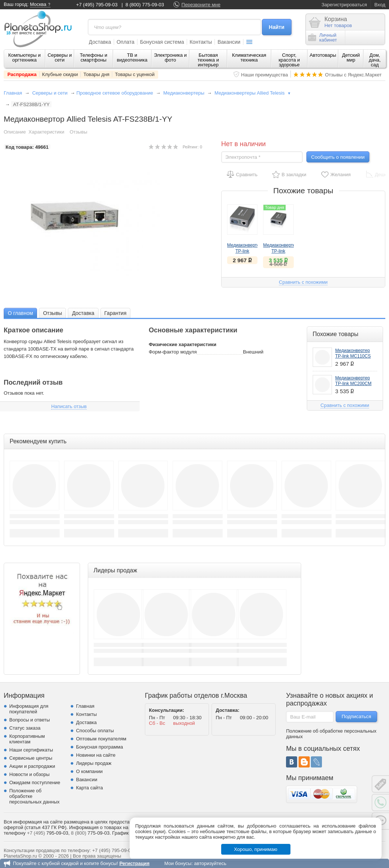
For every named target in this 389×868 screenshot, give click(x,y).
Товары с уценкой (135, 74)
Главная (13, 93)
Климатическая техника (249, 57)
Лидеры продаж (94, 763)
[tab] (20, 313)
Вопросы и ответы (29, 720)
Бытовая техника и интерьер (208, 60)
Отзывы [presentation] (52, 313)
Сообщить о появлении (338, 157)
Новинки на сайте (96, 755)
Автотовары (323, 55)
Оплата (126, 42)
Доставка (100, 42)
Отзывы (79, 132)
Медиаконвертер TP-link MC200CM (280, 251)
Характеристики (46, 132)
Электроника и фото (171, 57)
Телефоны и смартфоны (93, 57)
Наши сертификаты (31, 750)
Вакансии (229, 42)
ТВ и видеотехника (132, 57)
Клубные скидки (60, 74)
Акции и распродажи (32, 766)
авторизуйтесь (210, 863)
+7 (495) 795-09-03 (97, 5)
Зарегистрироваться (344, 5)
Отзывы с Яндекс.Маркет (353, 75)
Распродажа (22, 74)
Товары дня (96, 74)
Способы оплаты (95, 731)
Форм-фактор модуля (173, 352)
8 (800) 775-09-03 (145, 5)
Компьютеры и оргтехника (24, 57)
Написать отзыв (69, 406)
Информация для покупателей (29, 709)
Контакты (201, 42)
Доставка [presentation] (83, 313)
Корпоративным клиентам (27, 739)
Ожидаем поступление (35, 782)
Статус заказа (25, 728)
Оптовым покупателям (101, 739)
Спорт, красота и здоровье (289, 60)
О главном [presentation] (20, 313)
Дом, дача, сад (375, 60)
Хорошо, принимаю (256, 849)
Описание (15, 132)
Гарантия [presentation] (116, 313)
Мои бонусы (178, 863)
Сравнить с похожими (303, 282)
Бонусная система (162, 42)
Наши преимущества (265, 75)
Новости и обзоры (29, 774)
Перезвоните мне (201, 5)
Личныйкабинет (323, 37)
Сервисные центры (31, 758)
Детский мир (351, 57)
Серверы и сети (59, 57)
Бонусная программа (99, 747)
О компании (89, 771)
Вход (380, 5)
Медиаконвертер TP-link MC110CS (245, 251)
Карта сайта (89, 788)
